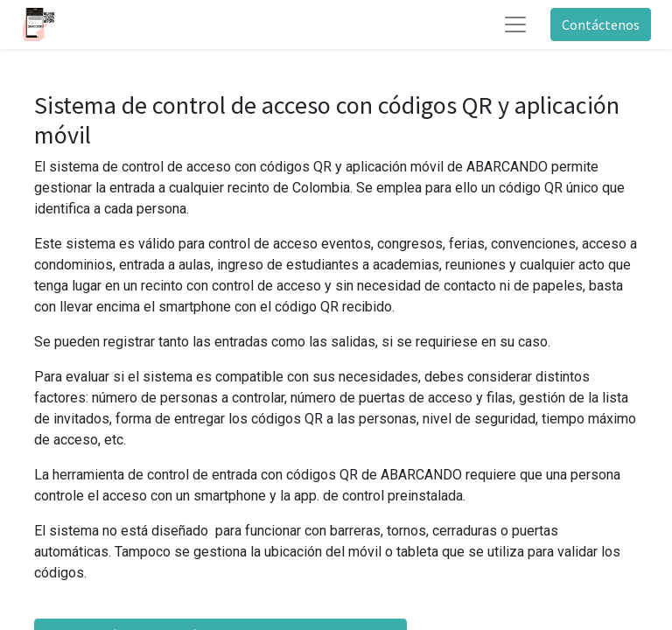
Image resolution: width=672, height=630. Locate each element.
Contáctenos (601, 24)
